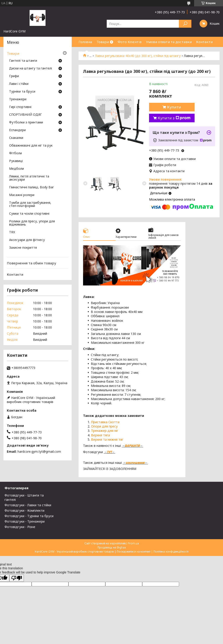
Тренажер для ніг (105, 431)
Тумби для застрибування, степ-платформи (30, 204)
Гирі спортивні (20, 107)
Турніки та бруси (22, 92)
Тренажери (18, 99)
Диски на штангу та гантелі (30, 69)
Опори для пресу (104, 426)
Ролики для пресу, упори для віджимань (32, 223)
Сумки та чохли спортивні (29, 214)
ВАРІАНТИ (132, 446)
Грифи (14, 76)
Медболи (16, 169)
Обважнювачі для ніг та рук (31, 146)
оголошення (135, 463)
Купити (174, 107)
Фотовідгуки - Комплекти (24, 510)
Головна (85, 42)
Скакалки (16, 138)
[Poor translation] (17, 578)
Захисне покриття (23, 248)
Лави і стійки (19, 84)
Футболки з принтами (26, 123)
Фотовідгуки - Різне (20, 527)
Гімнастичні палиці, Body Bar (31, 187)
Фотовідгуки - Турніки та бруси (29, 516)
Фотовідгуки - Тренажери (25, 521)
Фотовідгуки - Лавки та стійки (28, 505)
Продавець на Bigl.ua (112, 547)
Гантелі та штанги (23, 61)
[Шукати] (185, 24)
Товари (103, 42)
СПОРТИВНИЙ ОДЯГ (25, 115)
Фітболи (15, 153)
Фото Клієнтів (130, 42)
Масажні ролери (22, 195)
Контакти (204, 42)
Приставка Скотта (105, 422)
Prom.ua (133, 543)
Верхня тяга (100, 435)
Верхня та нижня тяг (107, 439)
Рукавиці (16, 161)
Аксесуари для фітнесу (27, 240)
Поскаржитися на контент (134, 552)
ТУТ (109, 452)
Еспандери (17, 130)
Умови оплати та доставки (169, 42)
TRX (12, 232)
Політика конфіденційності (171, 552)
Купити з (174, 118)
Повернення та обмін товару (32, 263)
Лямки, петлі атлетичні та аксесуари (29, 178)
